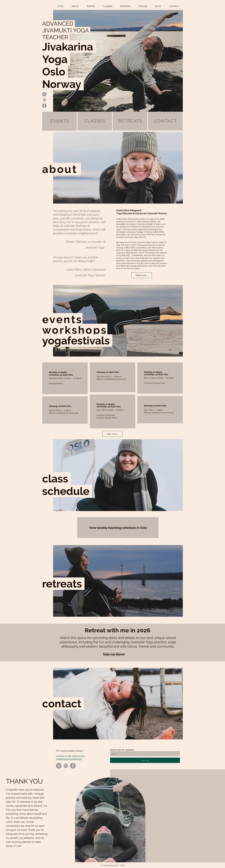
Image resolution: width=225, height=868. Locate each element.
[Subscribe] (145, 760)
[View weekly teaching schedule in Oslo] (118, 528)
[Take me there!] (114, 654)
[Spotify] (66, 766)
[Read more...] (142, 275)
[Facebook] (73, 766)
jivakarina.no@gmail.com (69, 759)
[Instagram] (59, 766)
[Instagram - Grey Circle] (44, 94)
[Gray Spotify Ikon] (44, 100)
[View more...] (113, 434)
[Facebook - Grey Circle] (44, 106)
